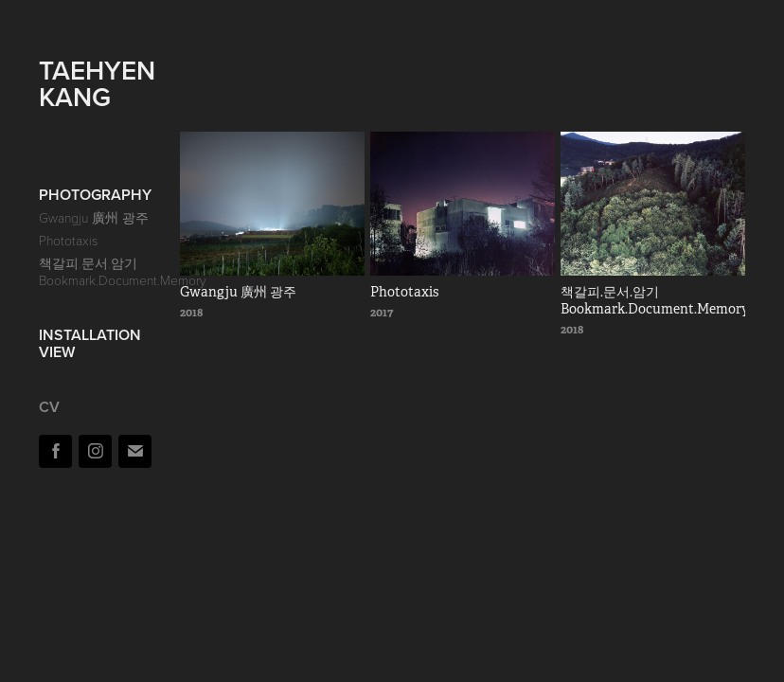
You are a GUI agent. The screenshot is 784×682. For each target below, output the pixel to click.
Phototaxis (68, 240)
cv (49, 407)
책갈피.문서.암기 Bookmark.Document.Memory (123, 271)
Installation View (90, 343)
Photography (95, 195)
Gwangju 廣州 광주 (94, 217)
